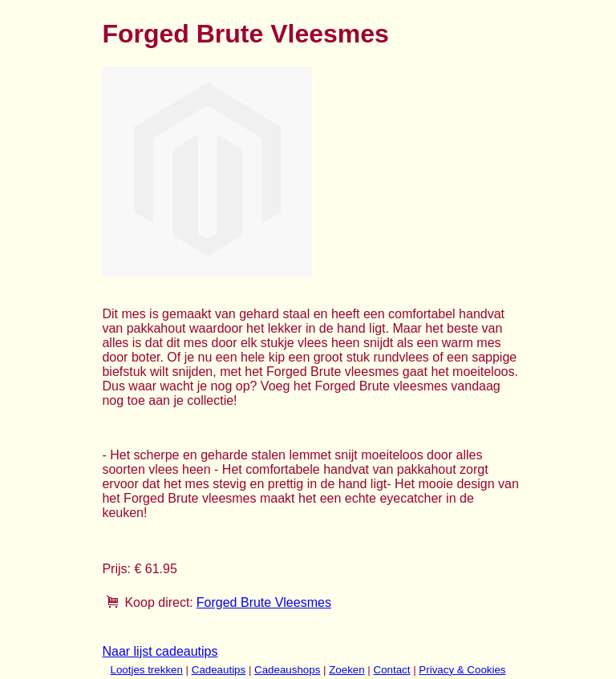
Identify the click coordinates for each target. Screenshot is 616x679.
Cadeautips (219, 670)
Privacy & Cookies (462, 670)
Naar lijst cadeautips (160, 651)
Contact (392, 670)
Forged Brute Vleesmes (264, 602)
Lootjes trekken (146, 670)
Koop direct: (158, 602)
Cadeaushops (287, 670)
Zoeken (346, 670)
